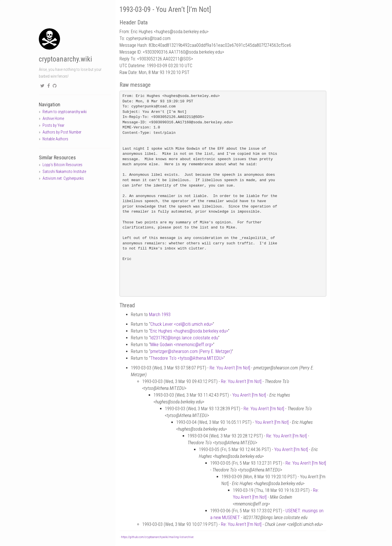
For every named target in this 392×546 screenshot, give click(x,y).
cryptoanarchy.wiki (65, 59)
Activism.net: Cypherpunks (63, 178)
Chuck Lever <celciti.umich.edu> (182, 324)
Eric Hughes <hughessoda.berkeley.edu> (189, 331)
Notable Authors (55, 139)
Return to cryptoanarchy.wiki (65, 112)
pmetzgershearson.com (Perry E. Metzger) (191, 351)
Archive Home (53, 118)
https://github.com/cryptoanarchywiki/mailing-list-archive (157, 537)
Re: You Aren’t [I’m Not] (230, 368)
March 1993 (160, 315)
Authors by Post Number (62, 132)
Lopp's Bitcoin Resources (62, 165)
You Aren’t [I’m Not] (249, 395)
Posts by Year (53, 125)
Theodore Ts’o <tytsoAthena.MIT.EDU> (187, 358)
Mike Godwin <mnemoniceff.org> (182, 345)
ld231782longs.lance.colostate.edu (184, 338)
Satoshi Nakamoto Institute (64, 172)
